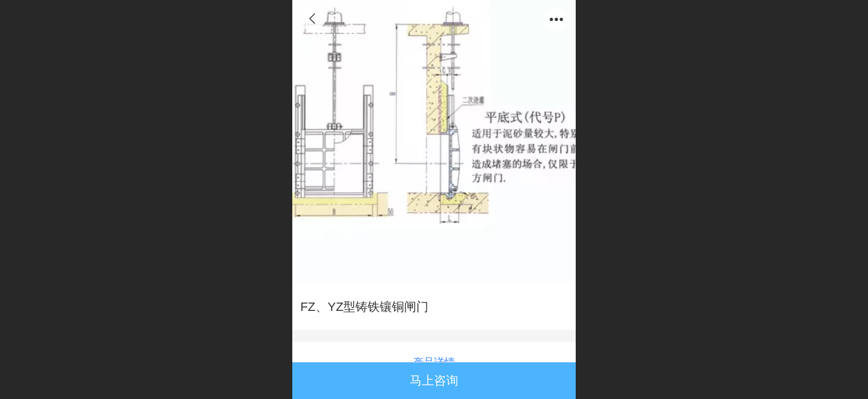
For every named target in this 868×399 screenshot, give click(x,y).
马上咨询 (434, 380)
